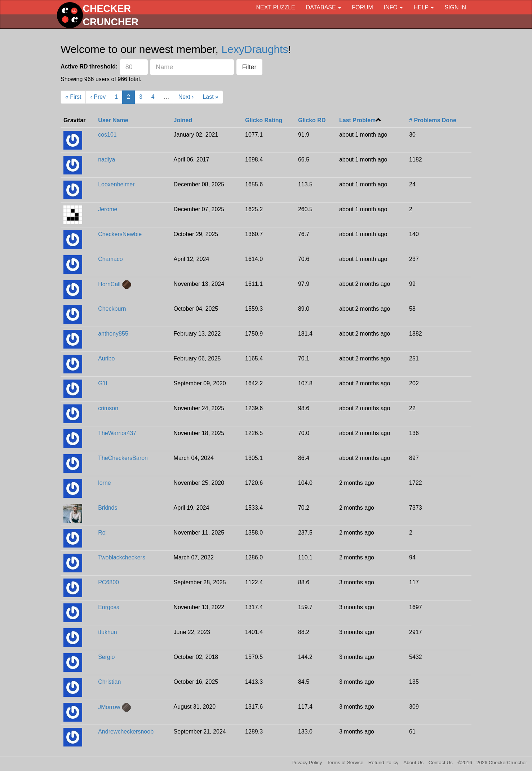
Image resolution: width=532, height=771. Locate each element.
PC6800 (108, 582)
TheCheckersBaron (123, 458)
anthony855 (113, 334)
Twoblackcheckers (122, 557)
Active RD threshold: (89, 67)
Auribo (106, 358)
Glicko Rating (264, 120)
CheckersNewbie (120, 234)
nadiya (107, 159)
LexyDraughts (255, 49)
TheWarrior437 (117, 433)
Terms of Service (345, 763)
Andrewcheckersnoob (126, 732)
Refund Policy (384, 763)
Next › (186, 97)
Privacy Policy (307, 763)
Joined (183, 120)
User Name (113, 120)
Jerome (108, 209)
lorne (105, 483)
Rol (102, 533)
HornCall (109, 284)
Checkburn (112, 309)
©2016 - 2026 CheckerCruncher (493, 763)
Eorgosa (109, 607)
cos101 (107, 135)
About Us (413, 763)
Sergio (106, 657)
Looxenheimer (116, 184)
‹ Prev (98, 97)
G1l (103, 383)
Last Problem (357, 120)
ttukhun (107, 632)
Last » (210, 97)
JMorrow (109, 707)
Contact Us (441, 763)
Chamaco (110, 259)
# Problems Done (433, 120)
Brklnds (108, 508)
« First (73, 97)
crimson (108, 408)
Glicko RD (312, 120)
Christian (109, 682)
